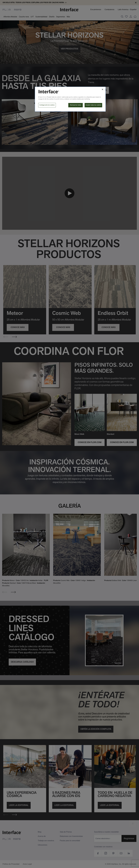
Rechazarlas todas (76, 105)
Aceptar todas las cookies (93, 105)
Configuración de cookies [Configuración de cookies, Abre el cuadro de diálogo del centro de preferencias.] (47, 105)
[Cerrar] (103, 89)
